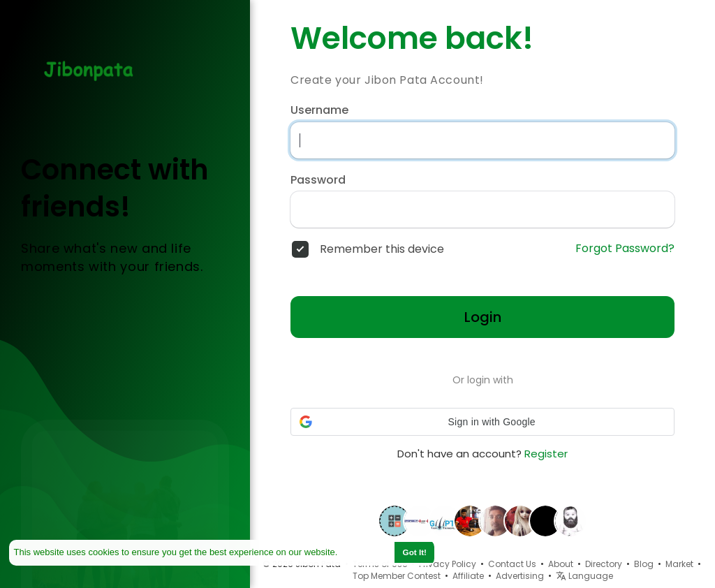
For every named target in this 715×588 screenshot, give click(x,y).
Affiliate (468, 576)
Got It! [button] (415, 552)
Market (679, 564)
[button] (482, 422)
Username (319, 110)
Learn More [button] (365, 552)
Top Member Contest (397, 576)
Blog (644, 564)
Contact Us (512, 564)
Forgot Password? (625, 249)
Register (546, 454)
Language (584, 576)
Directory (604, 564)
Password (318, 180)
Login (483, 317)
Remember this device (382, 249)
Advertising (520, 576)
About (561, 564)
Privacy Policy (448, 564)
